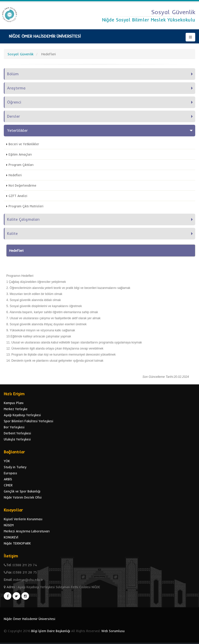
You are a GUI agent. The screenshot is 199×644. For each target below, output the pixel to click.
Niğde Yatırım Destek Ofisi (23, 497)
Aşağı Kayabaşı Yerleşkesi (22, 415)
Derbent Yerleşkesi (17, 433)
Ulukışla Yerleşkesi (17, 439)
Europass (10, 473)
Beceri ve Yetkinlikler (24, 144)
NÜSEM (9, 525)
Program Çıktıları (21, 165)
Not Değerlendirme (22, 185)
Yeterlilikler (17, 130)
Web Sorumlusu (113, 631)
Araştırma (16, 88)
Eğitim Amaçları (20, 154)
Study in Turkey (15, 467)
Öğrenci (14, 102)
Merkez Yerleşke (16, 409)
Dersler (13, 116)
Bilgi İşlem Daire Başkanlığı (51, 631)
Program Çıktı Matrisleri (26, 206)
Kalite (12, 233)
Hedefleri (15, 175)
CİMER (8, 485)
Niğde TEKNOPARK (17, 543)
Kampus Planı (14, 403)
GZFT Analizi (18, 196)
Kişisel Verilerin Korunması (23, 519)
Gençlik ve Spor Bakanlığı (22, 491)
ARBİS (8, 479)
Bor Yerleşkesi (14, 427)
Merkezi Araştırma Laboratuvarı (27, 531)
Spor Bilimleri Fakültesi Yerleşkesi (29, 421)
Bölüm (13, 74)
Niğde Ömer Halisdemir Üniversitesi (30, 619)
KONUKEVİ (11, 537)
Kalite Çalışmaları (23, 219)
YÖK (7, 461)
